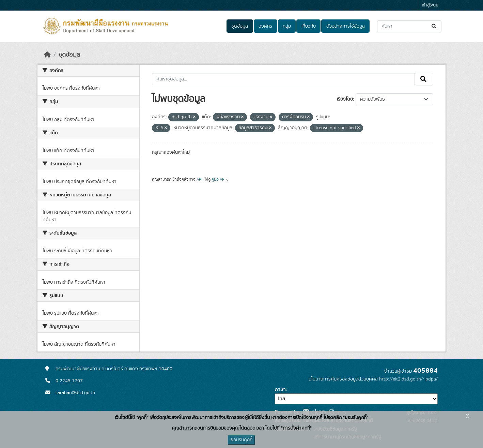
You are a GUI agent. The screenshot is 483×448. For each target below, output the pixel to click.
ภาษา (280, 390)
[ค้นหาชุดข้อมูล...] (409, 26)
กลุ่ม (287, 26)
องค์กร (265, 26)
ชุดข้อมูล (240, 26)
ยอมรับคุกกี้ (242, 440)
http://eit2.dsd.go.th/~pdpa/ (408, 379)
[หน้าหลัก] (47, 55)
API (199, 179)
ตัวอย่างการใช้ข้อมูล (346, 26)
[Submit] (434, 26)
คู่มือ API (219, 179)
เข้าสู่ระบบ (430, 5)
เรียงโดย (345, 99)
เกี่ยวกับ (309, 26)
